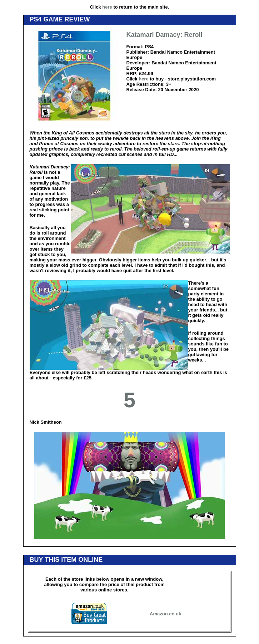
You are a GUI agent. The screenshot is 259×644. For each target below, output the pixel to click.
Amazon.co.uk (165, 614)
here (107, 7)
